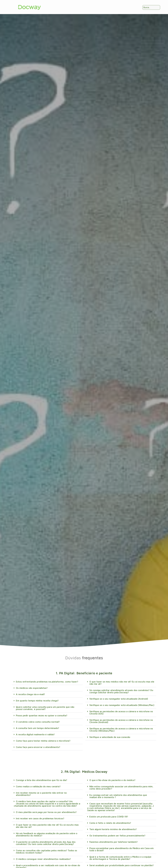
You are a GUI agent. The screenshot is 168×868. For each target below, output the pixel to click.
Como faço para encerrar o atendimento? (38, 747)
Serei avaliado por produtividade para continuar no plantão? (121, 865)
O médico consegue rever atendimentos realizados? (43, 859)
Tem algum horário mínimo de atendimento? (113, 829)
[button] (47, 682)
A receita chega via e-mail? (30, 694)
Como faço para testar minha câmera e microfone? (43, 741)
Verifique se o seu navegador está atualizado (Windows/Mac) (122, 705)
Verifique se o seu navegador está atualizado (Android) (119, 699)
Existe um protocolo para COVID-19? (109, 817)
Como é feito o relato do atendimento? (110, 823)
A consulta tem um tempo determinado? (37, 728)
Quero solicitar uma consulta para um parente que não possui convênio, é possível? (45, 708)
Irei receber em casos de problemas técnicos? (40, 818)
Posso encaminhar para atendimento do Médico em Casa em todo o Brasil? (121, 849)
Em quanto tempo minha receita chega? (37, 701)
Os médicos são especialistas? (32, 688)
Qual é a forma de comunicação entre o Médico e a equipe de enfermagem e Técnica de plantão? (120, 858)
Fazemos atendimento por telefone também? (113, 842)
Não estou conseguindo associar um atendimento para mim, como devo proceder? (121, 788)
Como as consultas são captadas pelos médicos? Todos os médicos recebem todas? (46, 852)
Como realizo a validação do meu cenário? (38, 786)
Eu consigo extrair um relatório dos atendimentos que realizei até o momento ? (118, 796)
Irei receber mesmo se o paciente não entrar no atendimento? (41, 794)
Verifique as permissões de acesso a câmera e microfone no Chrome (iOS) (121, 713)
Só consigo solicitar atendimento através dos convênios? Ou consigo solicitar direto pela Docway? (121, 691)
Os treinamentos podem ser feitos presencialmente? (117, 836)
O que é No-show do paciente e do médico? (112, 780)
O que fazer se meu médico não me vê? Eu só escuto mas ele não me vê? (122, 683)
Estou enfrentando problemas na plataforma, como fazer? (47, 682)
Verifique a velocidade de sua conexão (110, 737)
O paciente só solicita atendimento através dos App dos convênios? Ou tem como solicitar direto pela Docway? (46, 843)
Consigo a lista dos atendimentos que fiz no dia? (41, 780)
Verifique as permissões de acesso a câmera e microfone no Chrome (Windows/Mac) (121, 730)
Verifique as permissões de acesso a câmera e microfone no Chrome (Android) (121, 721)
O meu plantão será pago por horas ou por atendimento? (46, 812)
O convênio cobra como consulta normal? (38, 722)
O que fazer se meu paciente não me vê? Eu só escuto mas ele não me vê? (47, 826)
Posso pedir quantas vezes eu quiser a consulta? (42, 716)
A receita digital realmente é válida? (35, 734)
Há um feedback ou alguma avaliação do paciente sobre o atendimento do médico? (47, 834)
